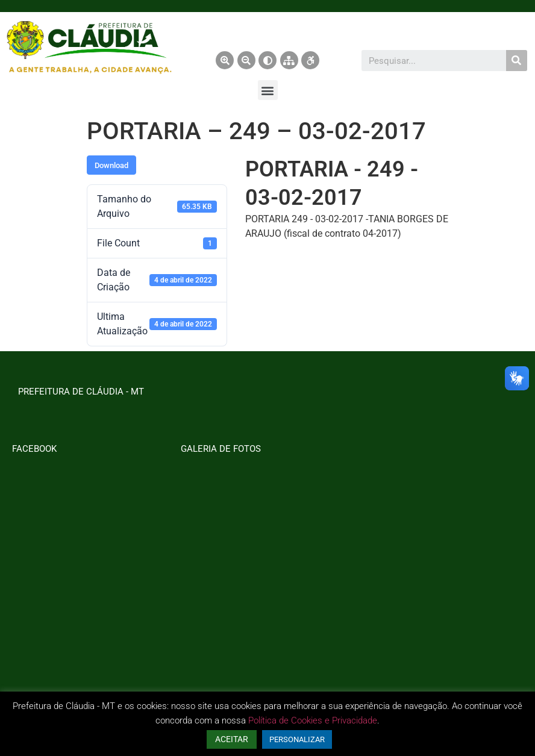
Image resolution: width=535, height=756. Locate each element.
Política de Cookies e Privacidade (313, 720)
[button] (268, 90)
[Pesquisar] (517, 61)
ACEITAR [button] (232, 739)
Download (111, 165)
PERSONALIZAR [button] (297, 739)
